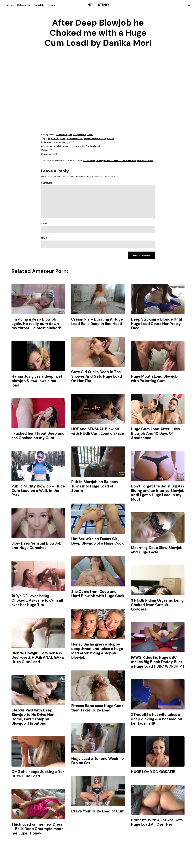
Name (45, 224)
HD (70, 135)
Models (40, 5)
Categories (24, 5)
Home (8, 5)
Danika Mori (93, 147)
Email (45, 238)
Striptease (79, 135)
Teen (90, 135)
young (111, 139)
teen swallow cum (95, 139)
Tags (52, 5)
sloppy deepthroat (71, 139)
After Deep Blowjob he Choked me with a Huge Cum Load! (118, 161)
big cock (53, 139)
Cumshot (62, 135)
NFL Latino (98, 5)
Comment (47, 183)
